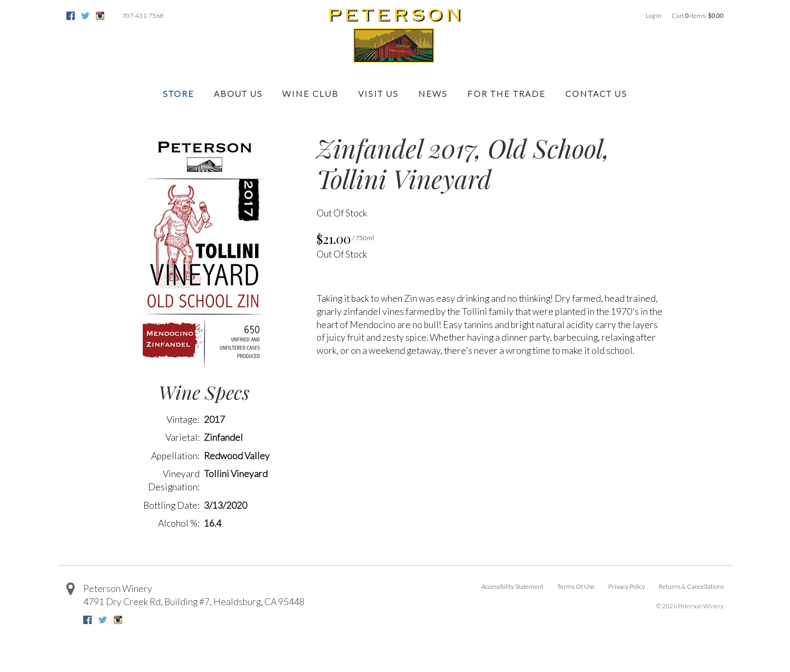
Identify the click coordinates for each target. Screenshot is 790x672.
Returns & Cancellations (691, 586)
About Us (238, 93)
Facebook (71, 16)
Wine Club (310, 93)
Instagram (100, 16)
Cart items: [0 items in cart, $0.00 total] (698, 16)
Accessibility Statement (512, 586)
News (433, 93)
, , (194, 602)
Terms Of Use (576, 586)
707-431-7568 (143, 16)
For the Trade (506, 93)
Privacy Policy (627, 586)
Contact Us (596, 93)
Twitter (85, 16)
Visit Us (378, 93)
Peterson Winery (118, 589)
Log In (654, 16)
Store (179, 93)
